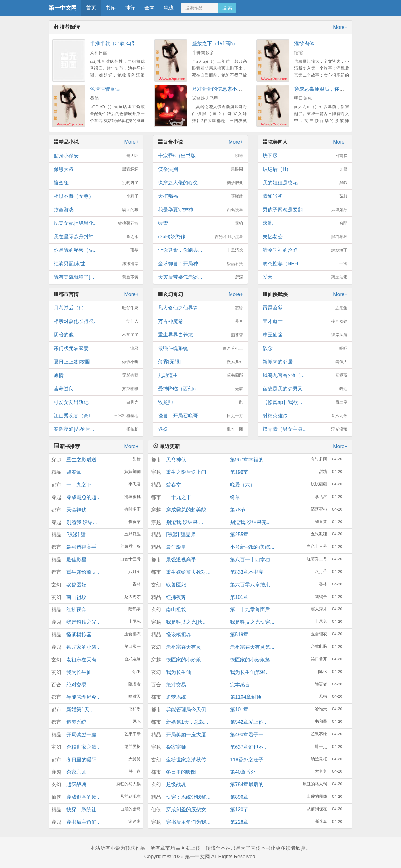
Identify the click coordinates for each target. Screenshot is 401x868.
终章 (235, 497)
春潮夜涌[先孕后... (96, 429)
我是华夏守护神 (200, 210)
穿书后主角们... (83, 822)
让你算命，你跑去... (200, 250)
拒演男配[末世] (96, 264)
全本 (149, 8)
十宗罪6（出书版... (200, 156)
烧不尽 (305, 156)
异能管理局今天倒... (188, 709)
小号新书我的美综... (252, 547)
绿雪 (200, 223)
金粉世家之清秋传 (186, 760)
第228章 (239, 822)
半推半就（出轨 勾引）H (117, 43)
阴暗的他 (96, 335)
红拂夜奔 (76, 609)
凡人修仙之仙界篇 (200, 308)
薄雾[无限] (200, 362)
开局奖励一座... (83, 735)
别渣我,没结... (82, 522)
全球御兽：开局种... (200, 264)
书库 (111, 8)
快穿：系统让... (83, 810)
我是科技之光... (83, 622)
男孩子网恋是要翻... (305, 210)
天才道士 (305, 321)
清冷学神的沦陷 (305, 250)
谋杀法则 (200, 169)
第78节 (238, 510)
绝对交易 (76, 685)
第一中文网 (63, 8)
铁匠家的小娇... (83, 647)
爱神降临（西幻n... (200, 389)
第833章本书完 (247, 572)
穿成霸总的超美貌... (188, 510)
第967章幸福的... (249, 460)
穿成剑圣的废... (83, 797)
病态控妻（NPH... (305, 264)
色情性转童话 (105, 89)
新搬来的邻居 (305, 362)
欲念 (305, 348)
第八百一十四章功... (252, 560)
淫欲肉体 (304, 43)
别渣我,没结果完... (250, 522)
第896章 (239, 797)
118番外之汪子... (249, 760)
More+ (340, 27)
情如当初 (305, 196)
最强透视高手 (81, 547)
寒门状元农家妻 (96, 348)
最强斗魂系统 (200, 348)
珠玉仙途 (305, 335)
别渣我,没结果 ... (185, 522)
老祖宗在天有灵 (184, 647)
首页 (91, 8)
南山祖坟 (76, 597)
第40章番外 (243, 772)
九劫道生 (200, 375)
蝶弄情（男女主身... (305, 429)
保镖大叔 (96, 169)
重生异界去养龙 (200, 335)
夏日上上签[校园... (96, 362)
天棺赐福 (200, 196)
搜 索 (227, 8)
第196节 (239, 472)
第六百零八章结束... (252, 585)
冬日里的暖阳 (81, 760)
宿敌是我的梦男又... (305, 389)
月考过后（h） (96, 308)
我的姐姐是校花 (305, 183)
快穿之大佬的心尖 (200, 183)
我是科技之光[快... (186, 622)
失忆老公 (305, 237)
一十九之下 (79, 485)
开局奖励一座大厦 (186, 735)
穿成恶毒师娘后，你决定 (322, 89)
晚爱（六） (242, 485)
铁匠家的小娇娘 (184, 660)
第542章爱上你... (249, 722)
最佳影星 (76, 560)
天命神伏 (76, 510)
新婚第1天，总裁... (187, 722)
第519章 (239, 635)
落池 (305, 223)
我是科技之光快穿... (252, 622)
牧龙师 (200, 402)
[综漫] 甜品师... (183, 535)
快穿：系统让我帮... (188, 797)
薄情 (96, 375)
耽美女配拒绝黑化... (96, 223)
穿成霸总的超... (83, 497)
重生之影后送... (83, 460)
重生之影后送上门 (186, 472)
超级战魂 (76, 784)
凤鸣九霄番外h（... (305, 375)
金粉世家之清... (83, 747)
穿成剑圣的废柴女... (188, 810)
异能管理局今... (83, 697)
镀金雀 (96, 183)
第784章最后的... (249, 784)
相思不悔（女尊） (96, 196)
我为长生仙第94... (250, 672)
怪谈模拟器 (79, 635)
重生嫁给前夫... (83, 572)
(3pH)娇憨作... (200, 237)
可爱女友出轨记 (96, 402)
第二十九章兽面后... (252, 609)
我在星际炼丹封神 (96, 237)
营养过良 (96, 389)
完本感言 (240, 685)
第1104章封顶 (246, 697)
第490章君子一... (249, 735)
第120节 (239, 810)
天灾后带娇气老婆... (200, 277)
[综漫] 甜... (78, 535)
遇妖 (200, 429)
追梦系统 (76, 722)
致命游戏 (96, 210)
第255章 (239, 535)
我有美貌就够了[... (96, 277)
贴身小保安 (96, 156)
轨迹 (169, 8)
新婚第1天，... (82, 709)
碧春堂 (74, 472)
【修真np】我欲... (305, 402)
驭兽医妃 (76, 585)
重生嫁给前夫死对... (188, 572)
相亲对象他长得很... (96, 321)
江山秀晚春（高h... (96, 416)
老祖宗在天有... (83, 660)
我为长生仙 (79, 672)
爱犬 (305, 277)
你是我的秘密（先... (96, 250)
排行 (130, 8)
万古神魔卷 (200, 321)
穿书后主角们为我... (188, 822)
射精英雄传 (305, 416)
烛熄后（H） (305, 169)
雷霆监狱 (305, 308)
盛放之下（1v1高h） (215, 43)
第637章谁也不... (249, 747)
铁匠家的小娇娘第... (252, 660)
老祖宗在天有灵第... (252, 647)
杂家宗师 (76, 772)
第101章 (239, 597)
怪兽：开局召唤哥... (200, 416)
